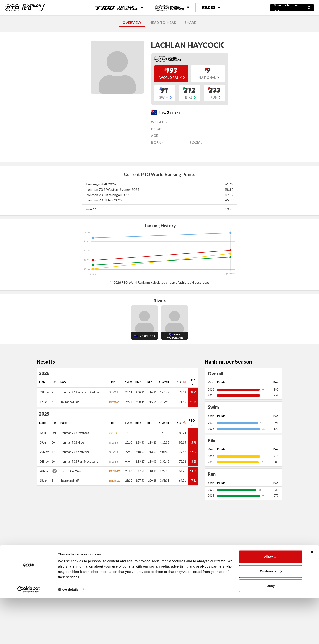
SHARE (190, 22)
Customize (271, 617)
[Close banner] (312, 598)
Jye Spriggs (147, 336)
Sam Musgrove (175, 336)
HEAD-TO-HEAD (163, 22)
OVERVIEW (132, 22)
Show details (68, 635)
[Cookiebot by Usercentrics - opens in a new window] (29, 635)
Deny (271, 632)
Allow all (271, 603)
